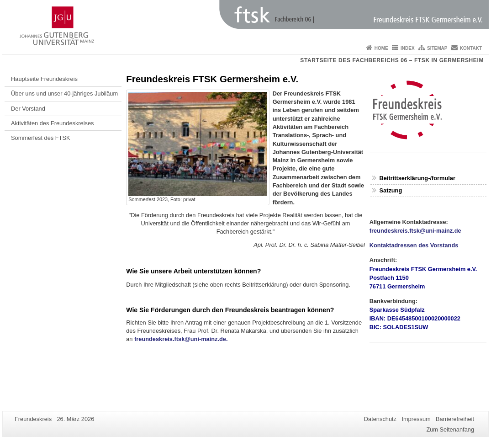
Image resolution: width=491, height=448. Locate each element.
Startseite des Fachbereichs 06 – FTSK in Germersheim (392, 60)
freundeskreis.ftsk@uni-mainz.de (415, 231)
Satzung (391, 190)
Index (408, 48)
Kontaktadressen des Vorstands (414, 245)
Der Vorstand (28, 109)
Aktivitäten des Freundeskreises (52, 123)
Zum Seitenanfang (450, 429)
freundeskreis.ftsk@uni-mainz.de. (181, 339)
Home (381, 48)
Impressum (416, 419)
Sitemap (437, 48)
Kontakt (471, 48)
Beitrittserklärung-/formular (417, 178)
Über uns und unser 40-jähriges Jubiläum (64, 93)
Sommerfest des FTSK (40, 138)
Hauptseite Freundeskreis (44, 79)
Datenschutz (380, 419)
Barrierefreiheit (455, 419)
